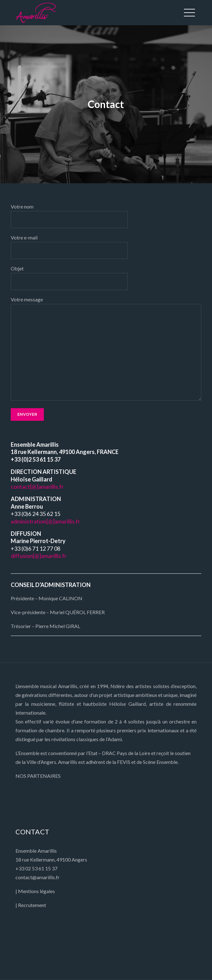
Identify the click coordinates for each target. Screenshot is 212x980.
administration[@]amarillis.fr (45, 521)
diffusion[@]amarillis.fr (39, 556)
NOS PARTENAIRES (38, 776)
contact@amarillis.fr (38, 877)
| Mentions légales (35, 891)
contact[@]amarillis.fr (37, 487)
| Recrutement (31, 905)
